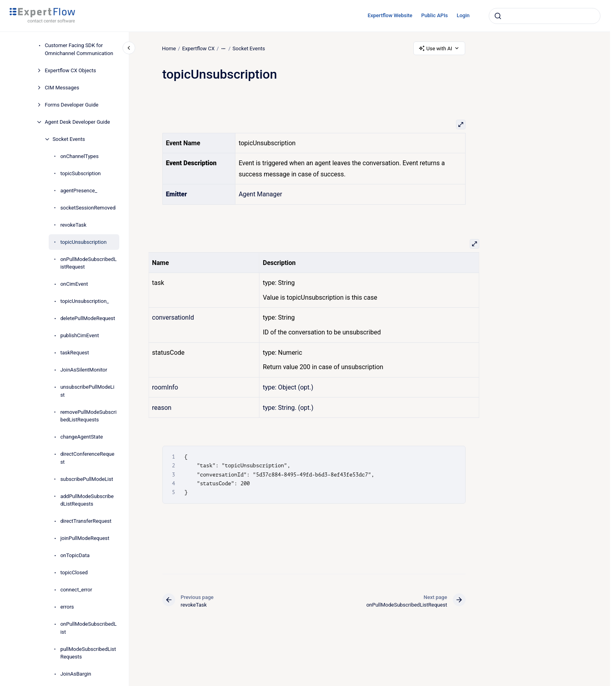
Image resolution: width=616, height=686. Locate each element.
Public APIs (435, 15)
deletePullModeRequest (88, 318)
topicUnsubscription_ (85, 301)
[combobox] (545, 16)
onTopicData (75, 555)
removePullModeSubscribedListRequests (88, 416)
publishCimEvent (80, 335)
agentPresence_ (79, 191)
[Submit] (498, 16)
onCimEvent (74, 284)
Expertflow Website (390, 15)
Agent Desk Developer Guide (77, 122)
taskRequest (75, 353)
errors (67, 607)
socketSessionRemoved (88, 208)
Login (463, 15)
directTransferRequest (86, 521)
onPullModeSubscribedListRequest (88, 263)
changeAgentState (82, 437)
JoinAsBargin (76, 674)
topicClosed (74, 572)
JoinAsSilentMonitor (84, 370)
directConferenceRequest (87, 458)
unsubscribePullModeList (87, 391)
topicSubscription (80, 173)
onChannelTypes (79, 156)
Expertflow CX (198, 48)
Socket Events (69, 139)
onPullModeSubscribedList (88, 628)
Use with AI (439, 48)
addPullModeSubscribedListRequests (87, 500)
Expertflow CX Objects (70, 70)
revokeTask (73, 225)
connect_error (76, 590)
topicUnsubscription (83, 242)
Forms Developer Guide (71, 105)
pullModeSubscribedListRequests (88, 653)
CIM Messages (62, 88)
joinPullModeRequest (85, 538)
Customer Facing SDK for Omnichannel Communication (79, 49)
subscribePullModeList (87, 479)
